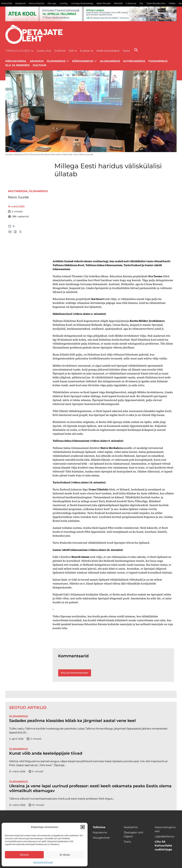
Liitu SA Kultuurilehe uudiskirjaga (163, 846)
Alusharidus (110, 61)
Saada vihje (44, 51)
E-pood (85, 51)
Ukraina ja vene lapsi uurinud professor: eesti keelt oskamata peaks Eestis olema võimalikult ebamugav (90, 788)
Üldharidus (56, 61)
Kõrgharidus (83, 61)
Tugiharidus (158, 61)
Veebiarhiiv (131, 827)
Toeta (126, 51)
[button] (83, 827)
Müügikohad (101, 838)
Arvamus (37, 61)
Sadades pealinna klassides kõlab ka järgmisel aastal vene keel (72, 721)
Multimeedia (18, 191)
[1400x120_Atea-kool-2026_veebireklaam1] (91, 14)
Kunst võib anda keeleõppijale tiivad (46, 753)
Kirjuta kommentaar (75, 673)
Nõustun (24, 855)
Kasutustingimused (43, 862)
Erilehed (60, 51)
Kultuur (40, 65)
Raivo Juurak (18, 197)
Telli (71, 51)
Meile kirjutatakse (108, 51)
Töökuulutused (18, 51)
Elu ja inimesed (17, 65)
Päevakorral (16, 61)
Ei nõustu (65, 855)
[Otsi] (136, 50)
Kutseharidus (134, 61)
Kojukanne (100, 832)
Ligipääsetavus (164, 836)
